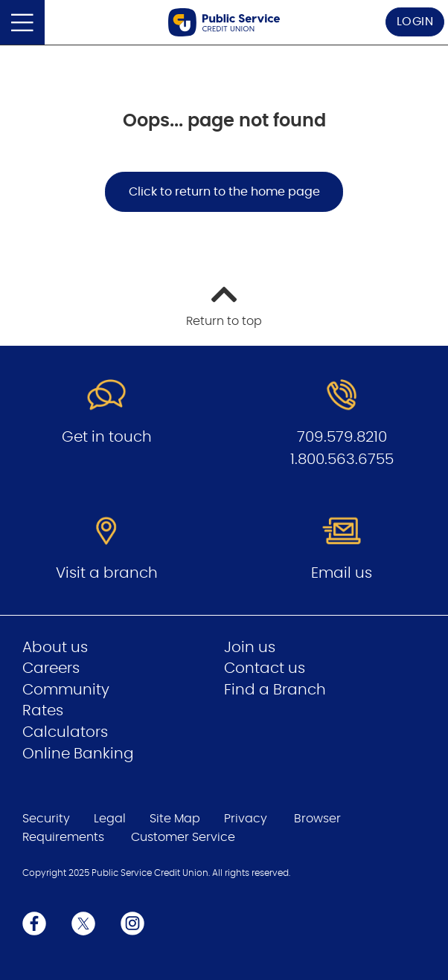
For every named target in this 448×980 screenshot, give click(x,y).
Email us (342, 573)
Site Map (175, 819)
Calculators (65, 732)
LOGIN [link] (415, 22)
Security (46, 819)
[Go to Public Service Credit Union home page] (224, 22)
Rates (43, 711)
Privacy (246, 819)
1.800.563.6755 (342, 460)
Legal (110, 819)
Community (66, 690)
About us (55, 648)
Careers (51, 668)
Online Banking (78, 754)
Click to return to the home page (224, 192)
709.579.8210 (342, 437)
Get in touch (107, 437)
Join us (250, 648)
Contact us (265, 668)
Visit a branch (107, 573)
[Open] (22, 22)
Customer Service (183, 837)
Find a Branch (275, 690)
